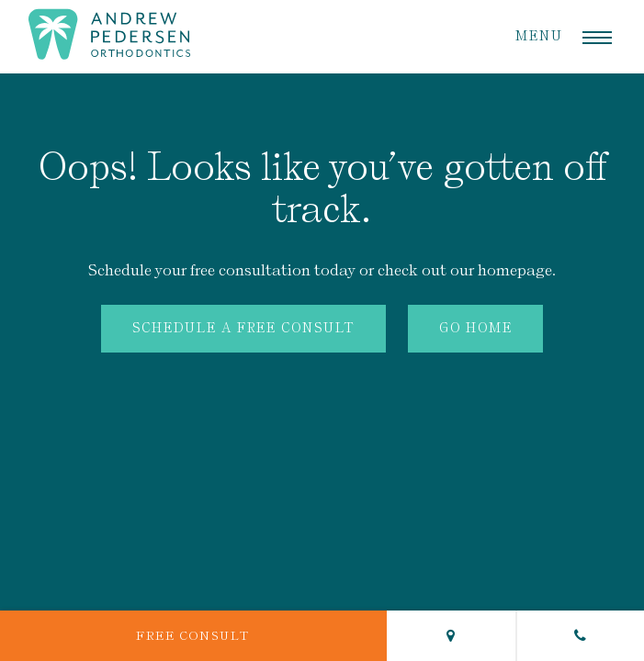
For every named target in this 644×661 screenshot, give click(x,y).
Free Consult (193, 636)
